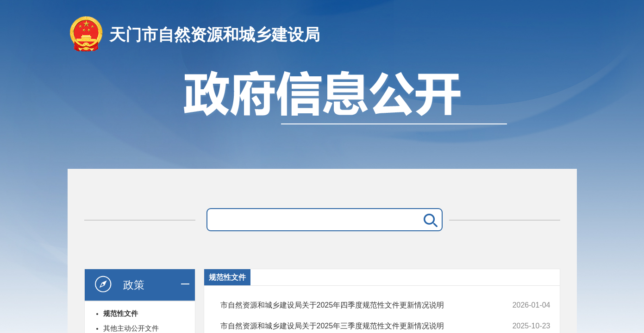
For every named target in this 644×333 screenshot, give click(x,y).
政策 (119, 284)
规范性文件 (121, 313)
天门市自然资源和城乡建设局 (215, 34)
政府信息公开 (322, 114)
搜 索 (429, 220)
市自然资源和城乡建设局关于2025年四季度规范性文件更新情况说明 (354, 305)
